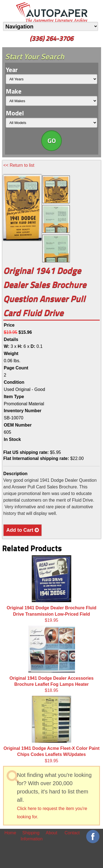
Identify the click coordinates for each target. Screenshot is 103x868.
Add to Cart (23, 530)
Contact (72, 833)
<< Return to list (19, 165)
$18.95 (51, 659)
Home (10, 833)
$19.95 (51, 589)
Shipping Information (31, 836)
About (52, 833)
